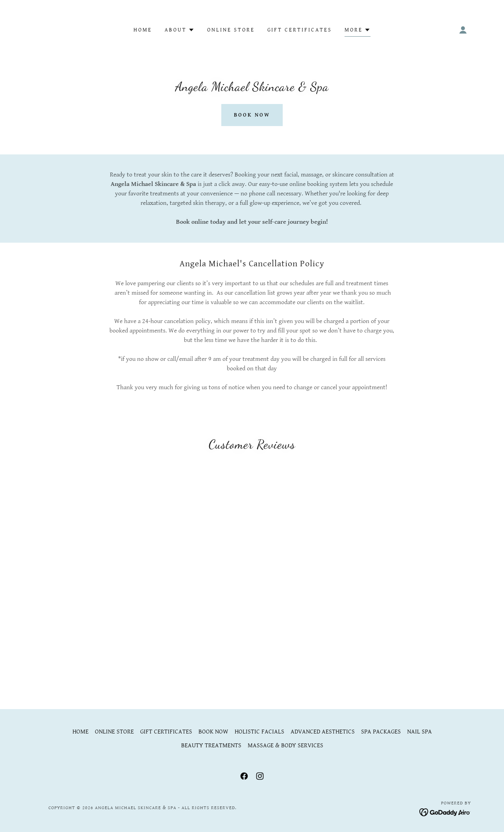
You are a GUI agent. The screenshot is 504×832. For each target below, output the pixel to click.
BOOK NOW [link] (213, 732)
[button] (180, 30)
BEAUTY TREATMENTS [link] (211, 746)
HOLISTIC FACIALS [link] (259, 732)
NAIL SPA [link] (420, 732)
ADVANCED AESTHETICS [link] (323, 732)
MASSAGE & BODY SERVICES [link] (285, 746)
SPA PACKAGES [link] (381, 732)
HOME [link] (143, 30)
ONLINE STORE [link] (231, 30)
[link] (244, 776)
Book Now (252, 115)
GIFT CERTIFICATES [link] (300, 30)
